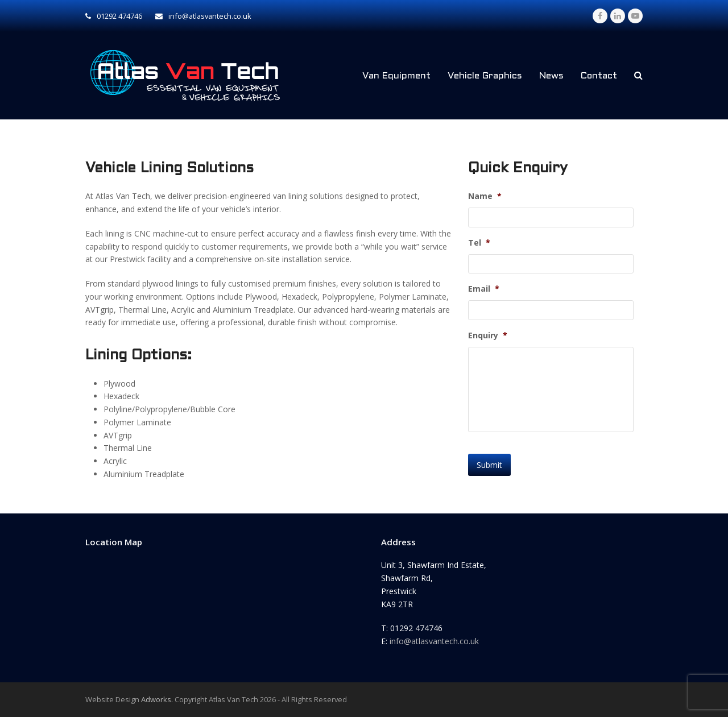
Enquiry (488, 335)
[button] (638, 76)
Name (485, 196)
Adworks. (157, 699)
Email (484, 289)
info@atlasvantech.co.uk (434, 641)
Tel (479, 243)
